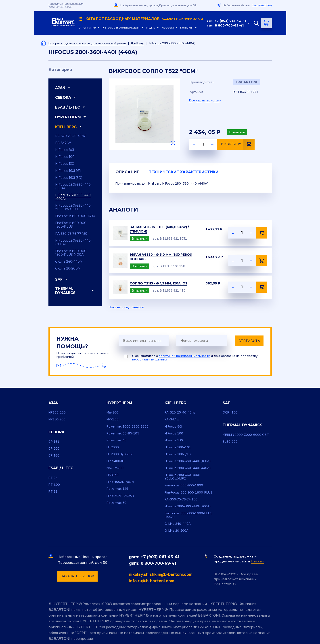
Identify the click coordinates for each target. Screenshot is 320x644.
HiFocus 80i (65, 150)
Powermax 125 (117, 489)
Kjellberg (138, 43)
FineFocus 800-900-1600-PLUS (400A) (71, 253)
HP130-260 (57, 419)
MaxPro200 (115, 468)
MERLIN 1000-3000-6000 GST (246, 435)
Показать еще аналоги (126, 307)
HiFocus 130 (65, 164)
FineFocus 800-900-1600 (75, 216)
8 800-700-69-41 (229, 25)
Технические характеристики (191, 172)
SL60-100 (230, 441)
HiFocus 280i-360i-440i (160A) (73, 186)
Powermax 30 (116, 503)
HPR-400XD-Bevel (120, 482)
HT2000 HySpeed (120, 454)
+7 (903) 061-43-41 (230, 21)
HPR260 (113, 419)
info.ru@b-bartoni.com (152, 581)
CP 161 (54, 441)
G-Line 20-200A (68, 268)
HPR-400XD (115, 461)
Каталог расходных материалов (140, 19)
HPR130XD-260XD (120, 496)
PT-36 (53, 491)
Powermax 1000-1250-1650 (128, 426)
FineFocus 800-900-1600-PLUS (71, 225)
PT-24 (53, 478)
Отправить (249, 341)
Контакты (186, 28)
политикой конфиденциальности (184, 356)
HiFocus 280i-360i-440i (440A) (73, 197)
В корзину (238, 144)
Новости (167, 28)
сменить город (262, 5)
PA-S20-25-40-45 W (70, 136)
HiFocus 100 (65, 157)
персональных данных (150, 359)
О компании (86, 28)
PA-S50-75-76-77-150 (71, 234)
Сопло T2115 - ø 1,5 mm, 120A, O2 (159, 284)
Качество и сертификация (120, 28)
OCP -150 (230, 413)
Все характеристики (205, 100)
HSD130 (113, 475)
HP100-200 (57, 413)
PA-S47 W (63, 143)
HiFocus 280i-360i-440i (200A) (73, 242)
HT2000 (113, 447)
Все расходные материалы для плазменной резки (87, 43)
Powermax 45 (117, 440)
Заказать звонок (77, 576)
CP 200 (54, 448)
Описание (128, 172)
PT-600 (54, 485)
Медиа (150, 28)
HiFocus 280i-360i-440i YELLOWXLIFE (73, 207)
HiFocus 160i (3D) (69, 178)
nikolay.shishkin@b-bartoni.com (161, 574)
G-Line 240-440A (69, 261)
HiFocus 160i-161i (68, 171)
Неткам (257, 561)
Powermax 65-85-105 (123, 433)
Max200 (112, 413)
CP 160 (54, 455)
